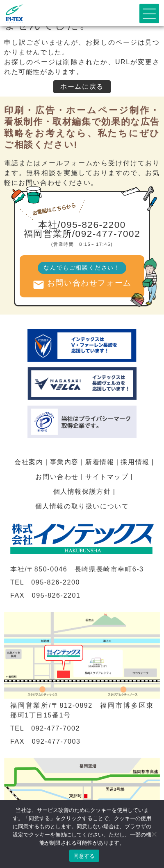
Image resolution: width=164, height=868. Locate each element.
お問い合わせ (57, 477)
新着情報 (100, 462)
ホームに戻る (82, 87)
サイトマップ (107, 477)
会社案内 (29, 462)
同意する (84, 856)
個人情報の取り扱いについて (82, 506)
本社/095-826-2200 (82, 225)
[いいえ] (154, 834)
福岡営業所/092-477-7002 (82, 234)
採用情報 (135, 462)
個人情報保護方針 (82, 491)
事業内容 (64, 462)
